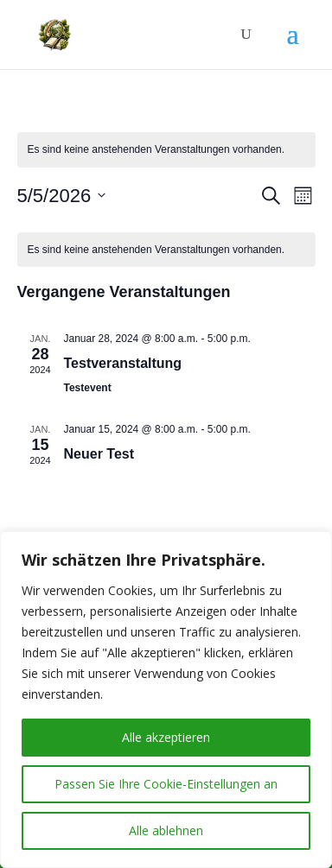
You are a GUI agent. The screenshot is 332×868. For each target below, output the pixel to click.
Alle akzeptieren (166, 737)
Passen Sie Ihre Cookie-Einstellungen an (166, 784)
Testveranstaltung (123, 363)
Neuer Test (99, 454)
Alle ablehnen (166, 830)
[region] (166, 700)
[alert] (166, 150)
